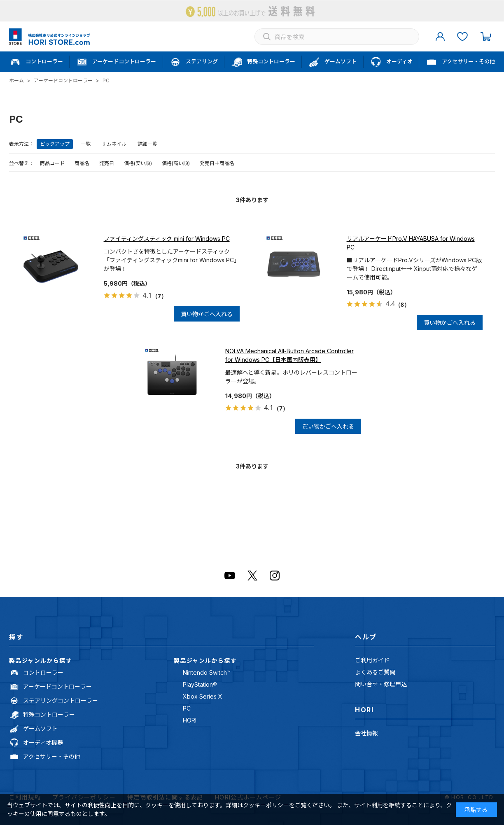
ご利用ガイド (372, 660)
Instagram (275, 576)
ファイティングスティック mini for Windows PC (167, 239)
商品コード (52, 163)
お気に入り (462, 37)
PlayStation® (200, 684)
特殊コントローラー (49, 714)
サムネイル (114, 144)
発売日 (107, 163)
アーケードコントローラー (57, 686)
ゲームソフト (40, 728)
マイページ (440, 37)
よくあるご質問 (375, 672)
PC (187, 708)
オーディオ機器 (43, 742)
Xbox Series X (203, 696)
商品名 (82, 163)
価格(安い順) (138, 163)
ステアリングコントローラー (61, 700)
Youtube (230, 576)
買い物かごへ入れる (207, 314)
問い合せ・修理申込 (381, 684)
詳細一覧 (147, 144)
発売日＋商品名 (217, 163)
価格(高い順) (176, 163)
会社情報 (366, 733)
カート (485, 37)
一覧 (86, 144)
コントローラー (43, 672)
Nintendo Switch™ (207, 672)
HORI (190, 720)
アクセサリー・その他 (52, 756)
